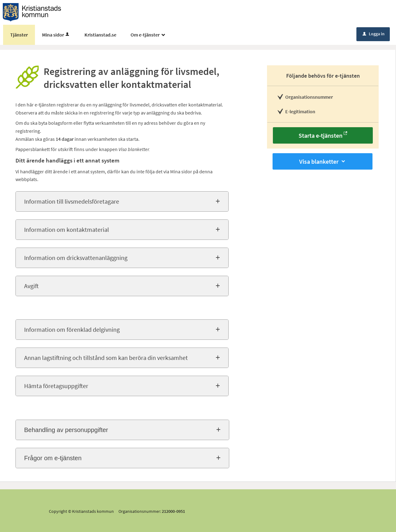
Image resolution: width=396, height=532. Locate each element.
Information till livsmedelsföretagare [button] (72, 201)
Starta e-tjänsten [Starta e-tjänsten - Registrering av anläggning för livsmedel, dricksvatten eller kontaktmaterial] (321, 135)
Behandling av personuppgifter (66, 430)
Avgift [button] (31, 286)
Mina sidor (56, 35)
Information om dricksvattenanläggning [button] (76, 258)
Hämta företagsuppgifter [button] (56, 386)
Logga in (374, 34)
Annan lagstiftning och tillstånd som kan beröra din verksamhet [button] (106, 358)
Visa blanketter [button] (323, 161)
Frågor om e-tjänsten (53, 458)
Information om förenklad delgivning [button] (72, 329)
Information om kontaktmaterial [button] (67, 229)
